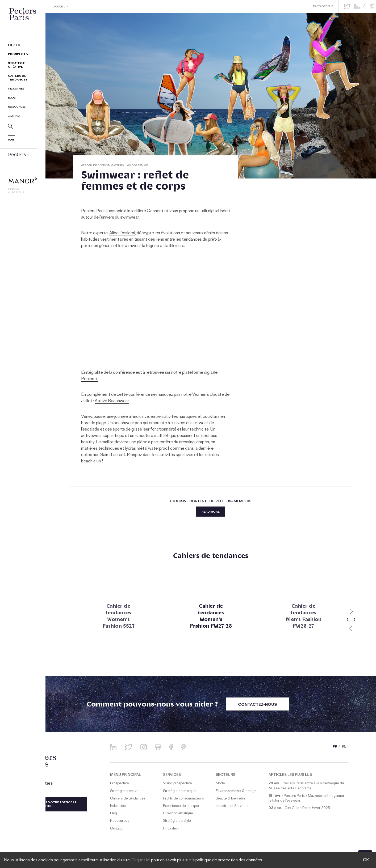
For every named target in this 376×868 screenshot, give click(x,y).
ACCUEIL (60, 7)
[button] (347, 7)
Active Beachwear (112, 401)
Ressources (17, 108)
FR (10, 46)
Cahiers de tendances (18, 79)
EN (18, 46)
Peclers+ (89, 379)
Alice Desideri (122, 233)
